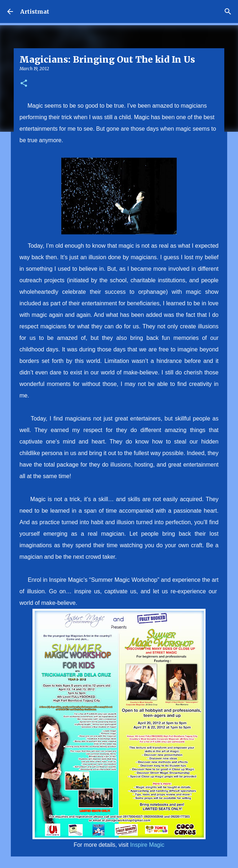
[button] (24, 84)
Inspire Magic (147, 845)
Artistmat (35, 12)
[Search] (228, 12)
